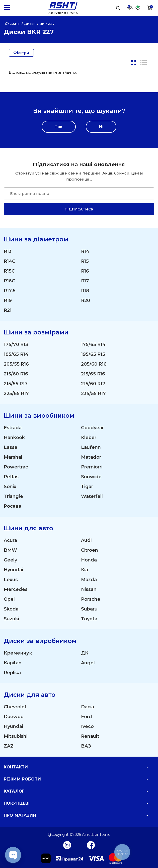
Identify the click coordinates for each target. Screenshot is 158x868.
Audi (86, 540)
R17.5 (10, 291)
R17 (85, 281)
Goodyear (92, 428)
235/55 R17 (93, 394)
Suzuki (11, 619)
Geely (10, 560)
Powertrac (16, 467)
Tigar (87, 487)
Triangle (13, 496)
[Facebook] (91, 845)
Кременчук (18, 653)
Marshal (13, 457)
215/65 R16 (93, 374)
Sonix (10, 487)
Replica (12, 673)
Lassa (11, 447)
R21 (8, 310)
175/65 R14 (93, 344)
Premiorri (92, 467)
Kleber (89, 438)
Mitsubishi (16, 736)
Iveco (87, 726)
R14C (10, 261)
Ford (87, 717)
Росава (13, 506)
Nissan (89, 589)
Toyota (89, 619)
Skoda (11, 609)
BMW (10, 550)
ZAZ (9, 746)
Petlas (11, 477)
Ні (101, 127)
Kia (85, 570)
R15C (9, 271)
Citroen (90, 550)
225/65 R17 (16, 394)
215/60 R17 (93, 384)
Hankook (14, 438)
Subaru (89, 609)
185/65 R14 (16, 354)
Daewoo (14, 717)
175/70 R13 (16, 344)
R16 (85, 271)
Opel (9, 599)
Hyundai (13, 570)
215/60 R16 (16, 374)
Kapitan (13, 663)
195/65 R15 (93, 354)
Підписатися (79, 209)
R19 (8, 300)
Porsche (91, 599)
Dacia (88, 707)
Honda (89, 560)
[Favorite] (138, 8)
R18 (85, 291)
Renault (90, 736)
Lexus (11, 580)
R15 (85, 261)
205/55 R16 (16, 364)
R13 (8, 251)
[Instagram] (67, 845)
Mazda (89, 580)
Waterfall (92, 496)
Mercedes (16, 589)
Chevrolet (15, 707)
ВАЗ (86, 746)
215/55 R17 (16, 384)
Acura (10, 540)
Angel (88, 663)
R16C (9, 281)
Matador (91, 457)
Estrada (13, 428)
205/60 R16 (94, 364)
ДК (85, 653)
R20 (86, 300)
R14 (85, 251)
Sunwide (91, 477)
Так (59, 127)
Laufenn (91, 447)
